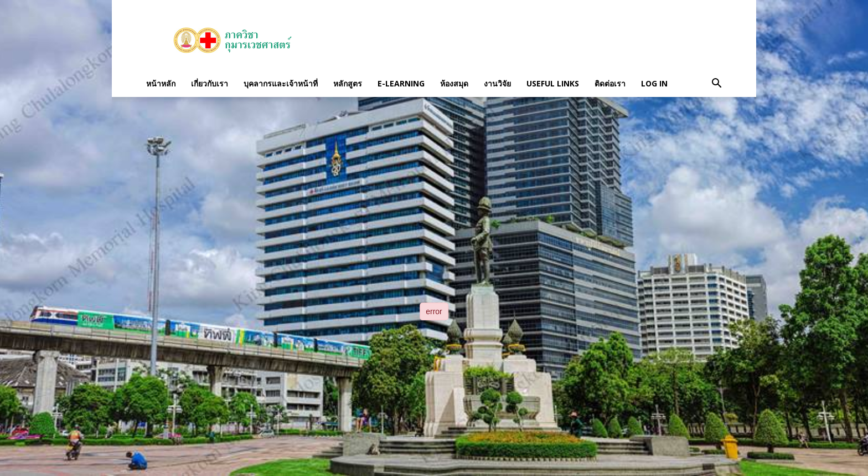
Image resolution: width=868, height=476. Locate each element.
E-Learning (401, 83)
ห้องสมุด (454, 83)
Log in (654, 83)
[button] (716, 84)
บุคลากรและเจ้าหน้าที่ (281, 83)
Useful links (553, 83)
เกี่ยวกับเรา (210, 83)
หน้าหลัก (161, 83)
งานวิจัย (497, 83)
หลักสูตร (348, 83)
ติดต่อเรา (610, 83)
